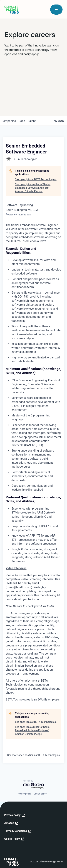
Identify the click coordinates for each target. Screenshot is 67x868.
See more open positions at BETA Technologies (34, 755)
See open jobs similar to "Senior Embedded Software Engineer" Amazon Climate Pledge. (33, 188)
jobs (22, 121)
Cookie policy (40, 794)
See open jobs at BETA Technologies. (36, 179)
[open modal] (56, 10)
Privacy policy (24, 794)
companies (9, 121)
